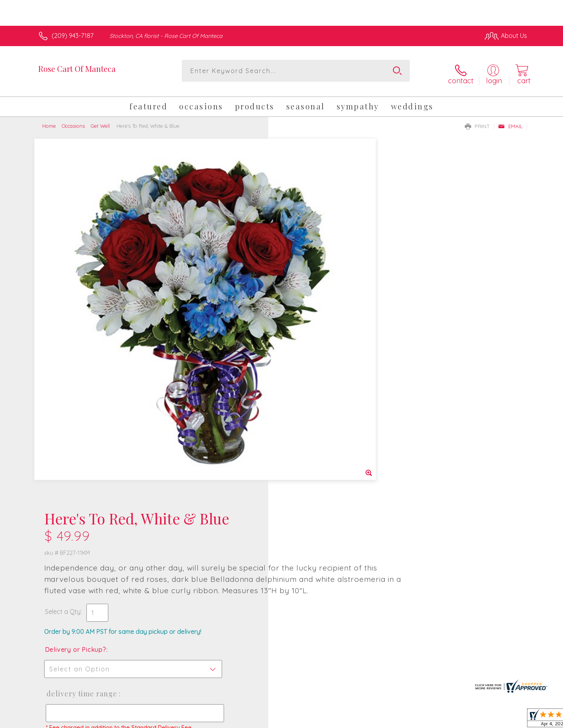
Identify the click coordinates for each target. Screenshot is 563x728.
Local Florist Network (458, 720)
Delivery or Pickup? (313, 283)
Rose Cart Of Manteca (77, 69)
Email (510, 121)
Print (477, 121)
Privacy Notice (402, 720)
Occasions (73, 120)
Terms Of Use (356, 720)
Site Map (506, 720)
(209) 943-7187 (73, 36)
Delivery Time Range (318, 327)
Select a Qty (300, 245)
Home (49, 120)
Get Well (100, 120)
